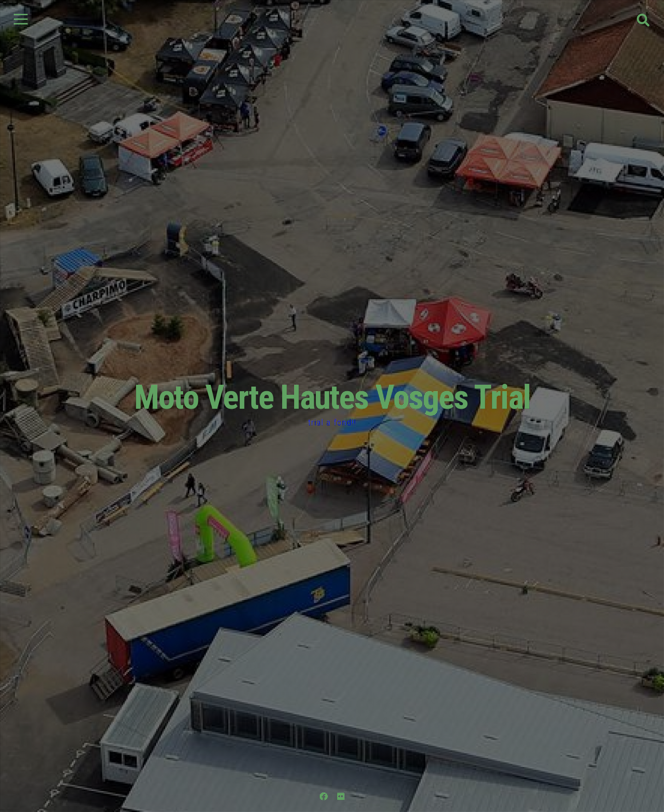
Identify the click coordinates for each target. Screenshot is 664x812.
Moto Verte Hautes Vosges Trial (332, 397)
